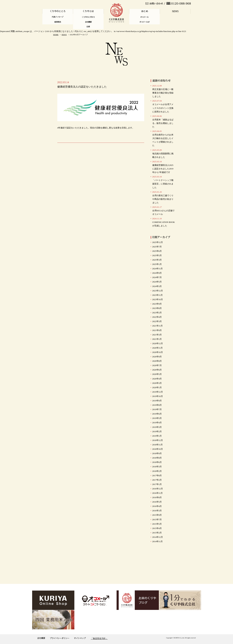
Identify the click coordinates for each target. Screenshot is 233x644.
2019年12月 (158, 392)
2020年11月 (158, 348)
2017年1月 (157, 484)
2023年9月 (157, 304)
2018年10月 (158, 449)
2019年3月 (157, 427)
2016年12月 (158, 489)
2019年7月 (157, 409)
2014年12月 (158, 537)
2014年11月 (158, 541)
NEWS (64, 35)
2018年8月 (157, 458)
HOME (56, 35)
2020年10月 (158, 352)
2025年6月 (157, 251)
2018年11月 (158, 445)
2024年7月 (157, 277)
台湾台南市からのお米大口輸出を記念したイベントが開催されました (163, 138)
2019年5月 (157, 418)
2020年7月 (157, 365)
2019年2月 (157, 431)
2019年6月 (157, 414)
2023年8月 (157, 308)
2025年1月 (157, 264)
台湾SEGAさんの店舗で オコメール (164, 211)
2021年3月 (157, 335)
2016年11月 (158, 493)
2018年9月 (157, 453)
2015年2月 (157, 533)
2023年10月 (158, 299)
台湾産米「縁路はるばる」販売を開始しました (163, 121)
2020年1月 (157, 387)
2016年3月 (157, 511)
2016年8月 (157, 497)
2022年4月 (157, 317)
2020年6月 (157, 370)
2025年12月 (158, 242)
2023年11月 (158, 295)
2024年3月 (157, 286)
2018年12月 (158, 440)
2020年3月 (157, 383)
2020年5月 (157, 374)
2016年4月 (157, 506)
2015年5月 (157, 524)
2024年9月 (157, 273)
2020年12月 (158, 343)
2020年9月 (157, 357)
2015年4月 (157, 528)
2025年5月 (157, 255)
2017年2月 (157, 480)
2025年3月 (157, 260)
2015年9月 (157, 515)
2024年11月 (158, 269)
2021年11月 (158, 326)
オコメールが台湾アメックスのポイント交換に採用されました (163, 106)
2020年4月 (157, 379)
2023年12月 (158, 291)
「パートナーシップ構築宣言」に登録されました (163, 182)
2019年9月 (157, 401)
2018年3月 (157, 467)
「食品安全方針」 (99, 638)
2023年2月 (157, 313)
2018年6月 (157, 462)
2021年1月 (157, 339)
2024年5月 (157, 282)
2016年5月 (157, 502)
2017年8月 (157, 475)
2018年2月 (157, 471)
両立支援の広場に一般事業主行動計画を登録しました (163, 91)
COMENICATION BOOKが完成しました (164, 222)
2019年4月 (157, 423)
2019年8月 (157, 405)
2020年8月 (157, 361)
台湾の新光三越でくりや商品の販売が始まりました (163, 197)
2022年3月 (157, 321)
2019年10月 (158, 396)
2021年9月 (157, 330)
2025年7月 (157, 247)
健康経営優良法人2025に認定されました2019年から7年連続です (163, 167)
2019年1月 (157, 436)
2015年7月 (157, 520)
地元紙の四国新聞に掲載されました (163, 154)
